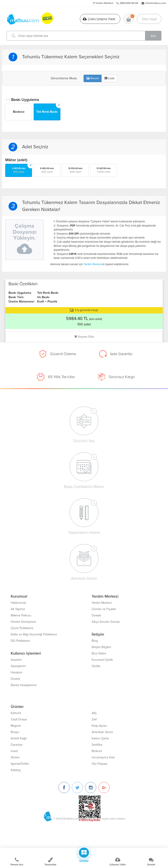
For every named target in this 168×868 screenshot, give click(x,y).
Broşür (15, 732)
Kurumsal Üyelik (102, 660)
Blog (95, 641)
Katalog (16, 770)
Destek (15, 679)
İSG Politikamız (20, 641)
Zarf (94, 719)
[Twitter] (77, 788)
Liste (109, 78)
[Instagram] (91, 788)
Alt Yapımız (18, 609)
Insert (14, 751)
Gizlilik (96, 666)
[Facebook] (64, 788)
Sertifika (97, 745)
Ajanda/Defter (20, 764)
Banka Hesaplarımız (24, 685)
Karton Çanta (100, 738)
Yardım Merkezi (104, 3)
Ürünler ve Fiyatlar (104, 609)
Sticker (15, 757)
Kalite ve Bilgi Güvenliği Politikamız (34, 634)
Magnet (16, 726)
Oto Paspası (100, 764)
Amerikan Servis (102, 732)
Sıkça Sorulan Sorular (106, 622)
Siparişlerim (18, 666)
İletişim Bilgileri (101, 647)
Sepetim (16, 660)
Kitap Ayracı (99, 726)
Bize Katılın (99, 653)
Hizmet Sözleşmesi (23, 622)
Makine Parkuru (21, 615)
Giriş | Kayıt (149, 19)
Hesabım (17, 672)
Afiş (94, 713)
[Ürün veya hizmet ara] (84, 36)
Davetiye (17, 745)
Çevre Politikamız (22, 628)
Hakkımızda (18, 603)
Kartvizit (16, 713)
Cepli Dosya (19, 719)
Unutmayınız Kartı (103, 757)
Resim (93, 78)
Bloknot (97, 751)
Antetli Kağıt (19, 738)
